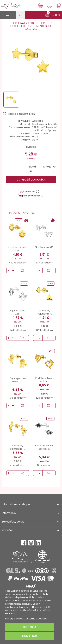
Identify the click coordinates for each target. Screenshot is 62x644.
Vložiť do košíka (31, 180)
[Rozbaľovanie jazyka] (41, 5)
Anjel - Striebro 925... (18, 312)
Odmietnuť (30, 636)
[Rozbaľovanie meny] (50, 5)
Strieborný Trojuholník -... (44, 312)
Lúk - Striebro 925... (44, 247)
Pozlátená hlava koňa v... (44, 380)
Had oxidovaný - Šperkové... (44, 447)
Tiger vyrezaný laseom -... (18, 380)
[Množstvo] (49, 171)
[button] (52, 15)
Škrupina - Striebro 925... (18, 249)
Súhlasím (30, 627)
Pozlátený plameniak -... (18, 447)
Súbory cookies (14, 619)
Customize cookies (35, 619)
